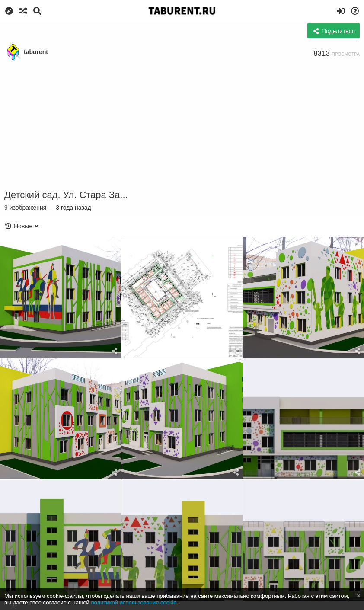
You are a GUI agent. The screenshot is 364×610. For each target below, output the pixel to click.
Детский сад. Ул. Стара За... (66, 195)
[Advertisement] (182, 125)
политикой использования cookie (134, 602)
